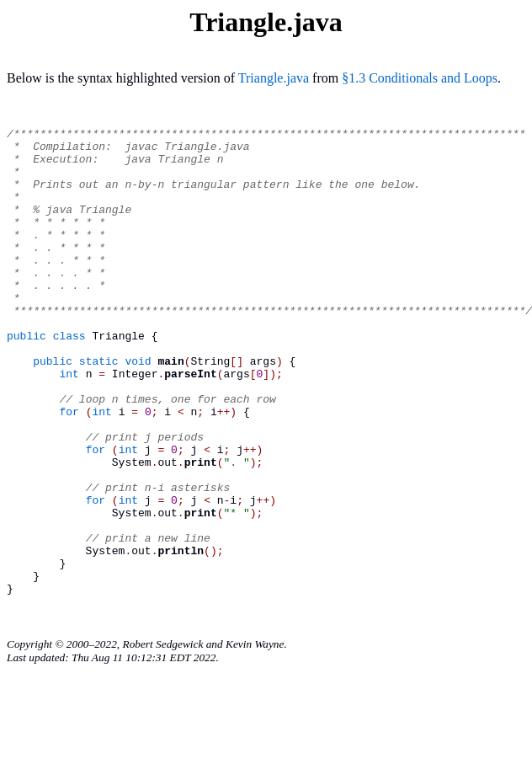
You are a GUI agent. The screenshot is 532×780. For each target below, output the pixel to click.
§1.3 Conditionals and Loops (420, 78)
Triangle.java (274, 78)
